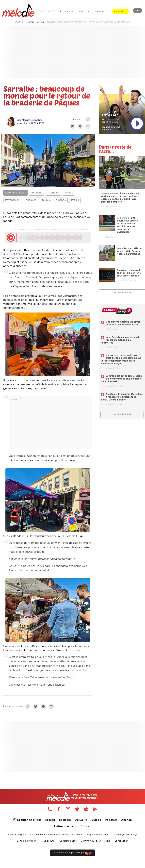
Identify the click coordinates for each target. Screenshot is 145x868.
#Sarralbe (53, 193)
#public (46, 200)
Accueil (20, 22)
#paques (31, 200)
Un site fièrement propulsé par (72, 853)
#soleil (75, 200)
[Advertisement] (75, 52)
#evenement (13, 200)
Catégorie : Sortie (16, 193)
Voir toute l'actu (122, 414)
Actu (30, 22)
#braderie (36, 193)
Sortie (39, 22)
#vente (69, 193)
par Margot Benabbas (30, 120)
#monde (61, 200)
